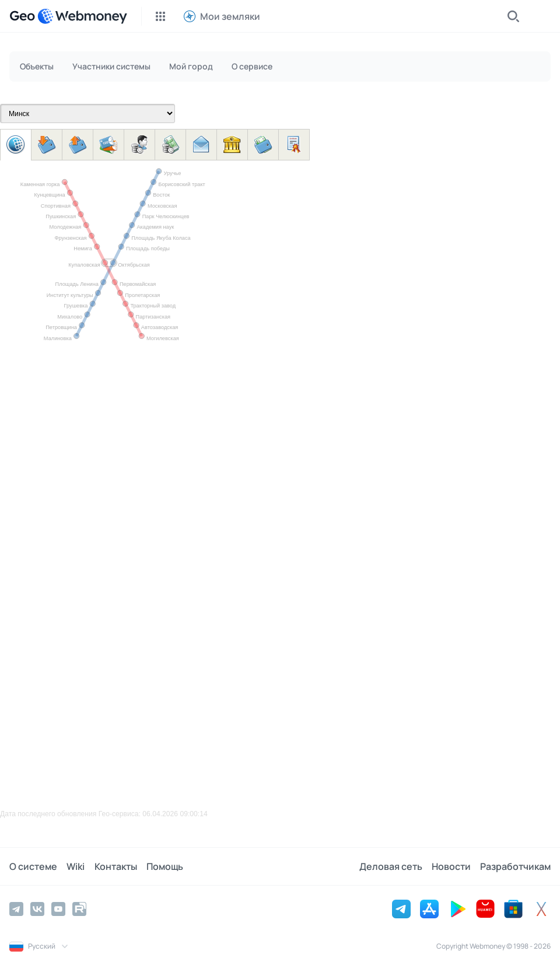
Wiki (76, 866)
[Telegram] (16, 909)
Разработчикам (515, 866)
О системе (33, 866)
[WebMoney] (82, 16)
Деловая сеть (391, 866)
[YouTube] (58, 909)
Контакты (115, 866)
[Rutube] (79, 909)
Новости (451, 866)
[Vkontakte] (37, 909)
